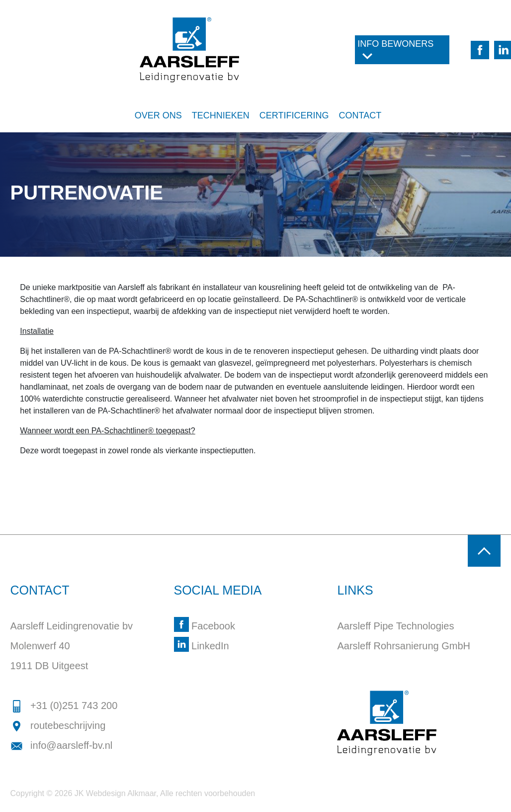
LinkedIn (202, 646)
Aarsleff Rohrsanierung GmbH (404, 646)
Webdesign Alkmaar (121, 793)
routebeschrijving (58, 725)
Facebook (205, 626)
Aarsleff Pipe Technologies (395, 626)
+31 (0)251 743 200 (64, 706)
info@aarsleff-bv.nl (62, 745)
